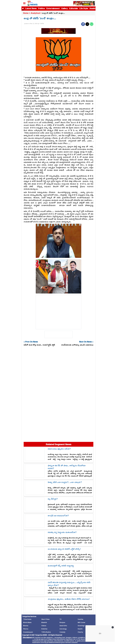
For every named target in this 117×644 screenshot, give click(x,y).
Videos (44, 626)
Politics (41, 8)
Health (92, 8)
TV (60, 619)
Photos (26, 629)
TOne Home (27, 619)
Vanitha (80, 619)
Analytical (35, 13)
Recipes (62, 622)
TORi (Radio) (46, 632)
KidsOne (44, 629)
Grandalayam (28, 632)
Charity (80, 632)
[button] (83, 24)
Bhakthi (44, 622)
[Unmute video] (100, 633)
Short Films (45, 619)
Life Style (84, 8)
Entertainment (53, 8)
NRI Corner (81, 622)
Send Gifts (63, 626)
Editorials (74, 8)
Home (26, 13)
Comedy (62, 632)
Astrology (63, 629)
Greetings (81, 626)
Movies (26, 626)
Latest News (31, 8)
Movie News (27, 622)
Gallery (64, 8)
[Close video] (113, 627)
